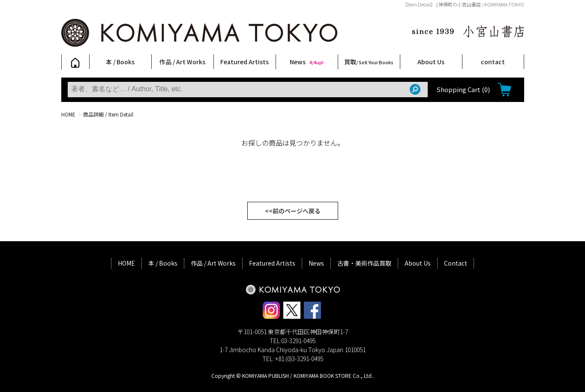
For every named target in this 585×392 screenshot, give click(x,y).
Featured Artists (244, 62)
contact (493, 62)
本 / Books (120, 62)
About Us (431, 62)
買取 (369, 62)
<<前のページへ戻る (293, 211)
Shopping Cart (463, 89)
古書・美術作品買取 (364, 263)
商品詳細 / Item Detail (108, 114)
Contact (456, 263)
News (307, 62)
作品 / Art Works (182, 62)
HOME (68, 114)
